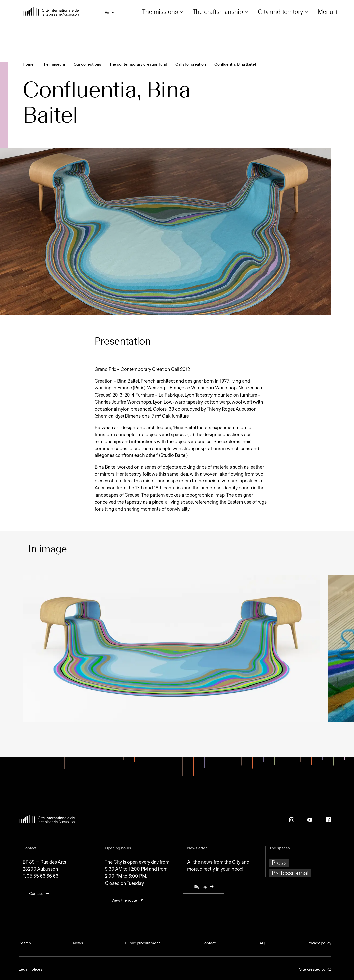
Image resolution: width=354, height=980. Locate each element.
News (78, 943)
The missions (163, 12)
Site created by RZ (315, 969)
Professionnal (290, 873)
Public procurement (143, 943)
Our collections (87, 64)
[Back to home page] (51, 12)
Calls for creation (191, 64)
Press (279, 863)
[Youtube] (310, 820)
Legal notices (30, 969)
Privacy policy (319, 943)
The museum (54, 64)
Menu (329, 12)
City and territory (284, 12)
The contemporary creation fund (138, 64)
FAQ (261, 943)
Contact (209, 943)
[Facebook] (328, 820)
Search (25, 943)
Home (28, 64)
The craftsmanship (221, 12)
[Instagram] (292, 820)
